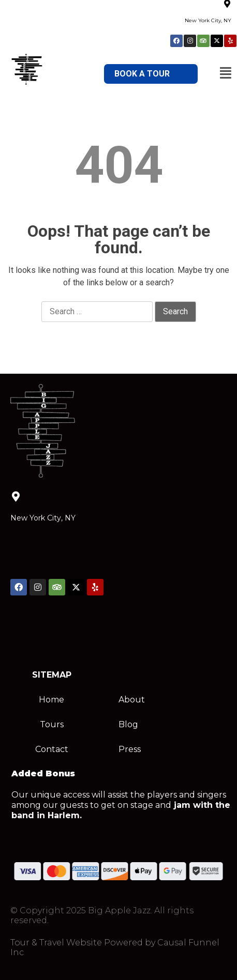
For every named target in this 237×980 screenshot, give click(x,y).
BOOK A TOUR (142, 74)
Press (130, 749)
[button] (226, 73)
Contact (52, 749)
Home (51, 700)
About (132, 700)
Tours (52, 724)
